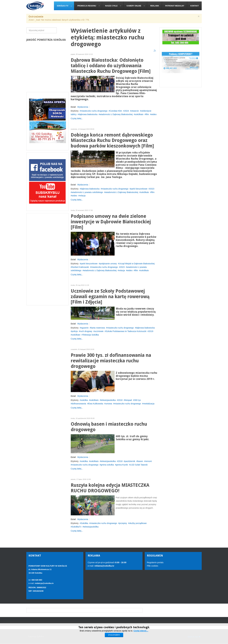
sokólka (84, 400)
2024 (127, 111)
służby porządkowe (138, 523)
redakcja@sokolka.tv (44, 583)
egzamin (85, 328)
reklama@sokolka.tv (104, 566)
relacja (83, 196)
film (147, 114)
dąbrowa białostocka (88, 114)
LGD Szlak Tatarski (139, 465)
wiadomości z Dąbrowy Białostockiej (116, 114)
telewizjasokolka (108, 400)
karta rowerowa (98, 328)
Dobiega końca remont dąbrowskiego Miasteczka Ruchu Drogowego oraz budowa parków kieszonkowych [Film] (112, 141)
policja (75, 331)
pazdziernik (130, 461)
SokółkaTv (77, 527)
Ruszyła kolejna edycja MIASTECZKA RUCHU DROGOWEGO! (110, 488)
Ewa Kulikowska (96, 404)
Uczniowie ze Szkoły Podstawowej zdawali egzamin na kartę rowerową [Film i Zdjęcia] (110, 297)
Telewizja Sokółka (91, 335)
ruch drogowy (86, 331)
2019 (151, 331)
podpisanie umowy (108, 264)
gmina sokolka (107, 465)
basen (140, 461)
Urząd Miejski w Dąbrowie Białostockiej (137, 264)
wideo (154, 114)
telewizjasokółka (91, 527)
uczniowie (99, 331)
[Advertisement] (47, 259)
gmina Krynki (122, 465)
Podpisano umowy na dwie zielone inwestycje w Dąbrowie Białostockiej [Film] (111, 222)
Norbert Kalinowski (80, 267)
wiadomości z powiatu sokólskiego (87, 192)
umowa (109, 404)
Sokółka (84, 523)
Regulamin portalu (155, 562)
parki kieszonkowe (139, 189)
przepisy (123, 523)
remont (148, 461)
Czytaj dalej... (77, 118)
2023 (152, 189)
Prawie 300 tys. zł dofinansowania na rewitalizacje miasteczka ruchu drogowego (111, 361)
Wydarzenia (83, 107)
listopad (128, 400)
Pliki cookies (153, 566)
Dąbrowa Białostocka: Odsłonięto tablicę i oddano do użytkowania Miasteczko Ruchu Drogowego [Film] (111, 66)
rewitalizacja (149, 404)
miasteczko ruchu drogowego (94, 111)
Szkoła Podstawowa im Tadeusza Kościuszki (126, 331)
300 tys (137, 400)
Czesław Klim (116, 111)
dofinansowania (79, 404)
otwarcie (135, 111)
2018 (120, 400)
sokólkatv (139, 114)
